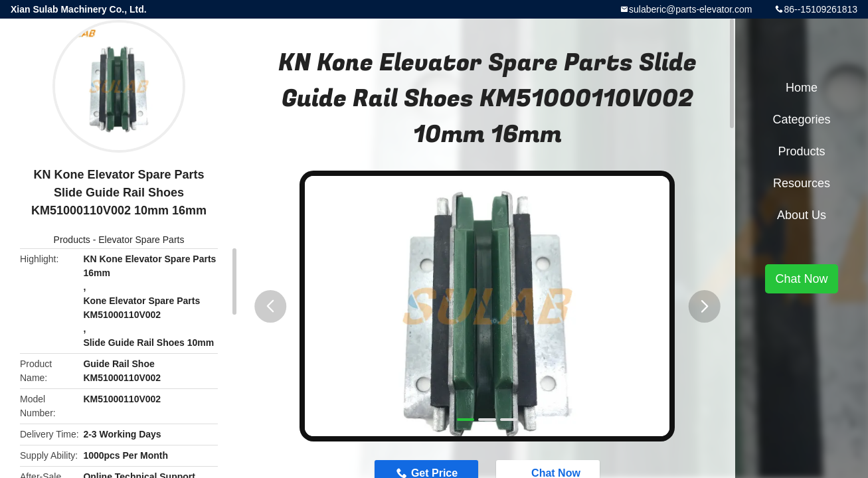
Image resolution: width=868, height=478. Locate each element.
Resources (802, 183)
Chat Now (801, 279)
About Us (802, 215)
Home (802, 88)
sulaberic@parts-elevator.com (690, 9)
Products (72, 240)
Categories (801, 119)
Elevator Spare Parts (141, 240)
